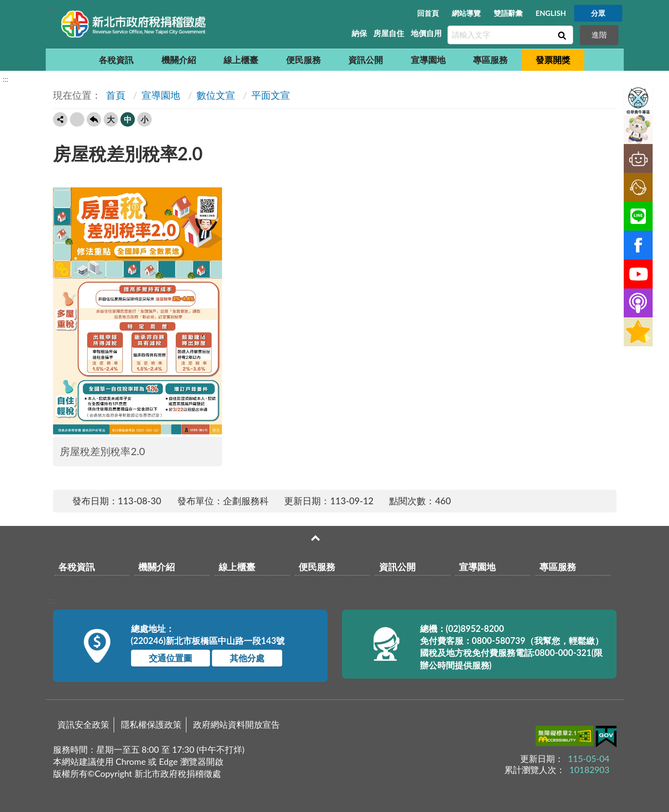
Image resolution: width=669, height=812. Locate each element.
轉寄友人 (60, 119)
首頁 (114, 95)
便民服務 (303, 60)
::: (51, 8)
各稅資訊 (116, 60)
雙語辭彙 (508, 13)
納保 (359, 33)
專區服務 (490, 60)
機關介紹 (179, 60)
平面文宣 (271, 95)
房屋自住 (389, 33)
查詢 (561, 35)
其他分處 (247, 658)
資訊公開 (366, 60)
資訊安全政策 (83, 724)
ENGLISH (551, 13)
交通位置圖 (171, 658)
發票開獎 (553, 60)
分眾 (598, 13)
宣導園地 (428, 60)
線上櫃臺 (241, 60)
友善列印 (77, 119)
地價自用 (426, 33)
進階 (599, 34)
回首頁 (428, 13)
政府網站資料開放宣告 (236, 724)
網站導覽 (466, 13)
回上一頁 (94, 119)
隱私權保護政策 (151, 724)
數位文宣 (216, 95)
